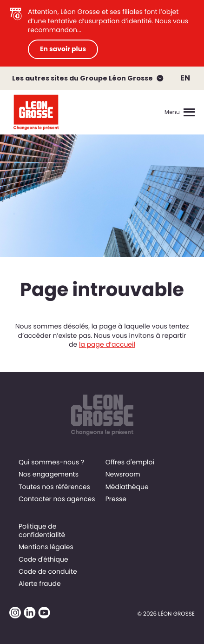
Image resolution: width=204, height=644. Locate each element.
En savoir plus (63, 49)
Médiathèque (127, 487)
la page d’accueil (107, 344)
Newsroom (123, 474)
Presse (116, 499)
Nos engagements (49, 474)
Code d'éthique (43, 559)
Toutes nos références (54, 487)
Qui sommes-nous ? (51, 462)
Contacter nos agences (57, 499)
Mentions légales (46, 547)
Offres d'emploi (130, 462)
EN (185, 78)
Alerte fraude (40, 584)
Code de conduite (48, 571)
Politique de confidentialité (42, 530)
